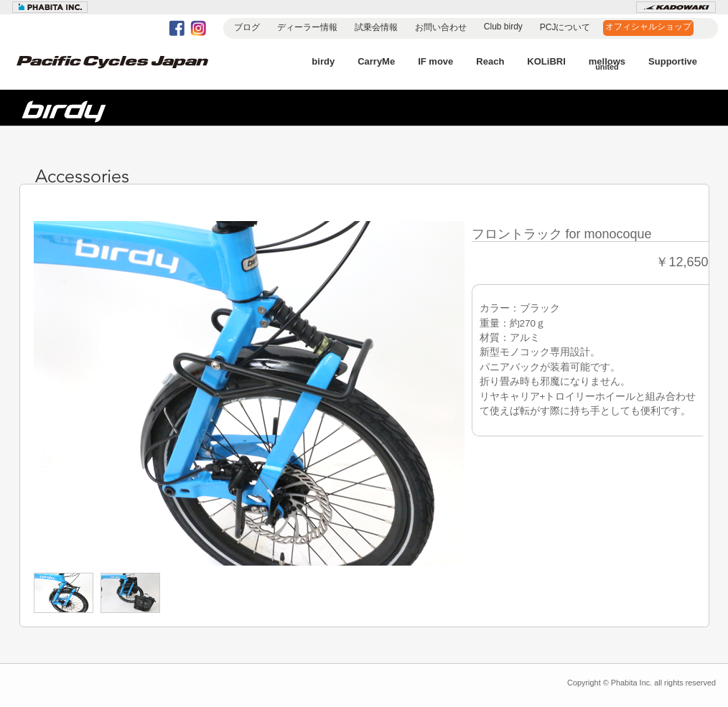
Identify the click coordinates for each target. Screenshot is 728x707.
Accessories (88, 177)
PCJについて (565, 27)
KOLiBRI (546, 61)
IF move (435, 61)
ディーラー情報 (307, 27)
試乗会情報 (376, 27)
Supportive (673, 61)
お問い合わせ (441, 27)
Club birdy (503, 27)
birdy (323, 61)
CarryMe (376, 61)
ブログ (247, 27)
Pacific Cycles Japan (127, 72)
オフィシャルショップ (648, 27)
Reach (490, 61)
